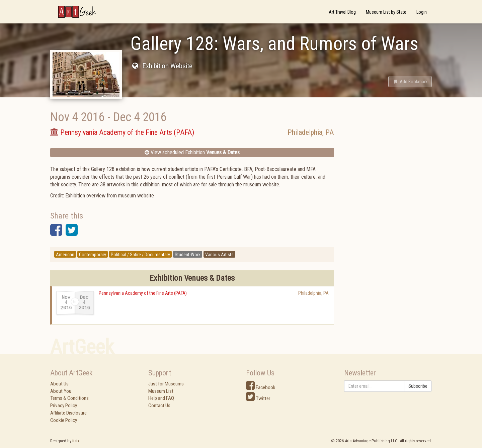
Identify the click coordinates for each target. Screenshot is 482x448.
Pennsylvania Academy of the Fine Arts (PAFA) (143, 293)
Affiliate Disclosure (68, 413)
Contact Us (159, 406)
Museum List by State (386, 12)
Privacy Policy (64, 406)
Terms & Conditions (69, 398)
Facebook (261, 387)
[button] (410, 82)
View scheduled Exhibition (192, 152)
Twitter (258, 398)
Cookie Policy (64, 420)
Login (422, 12)
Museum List (161, 391)
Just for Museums (166, 384)
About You (61, 391)
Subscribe (418, 386)
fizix (76, 441)
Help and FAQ (161, 398)
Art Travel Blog (342, 12)
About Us (59, 384)
